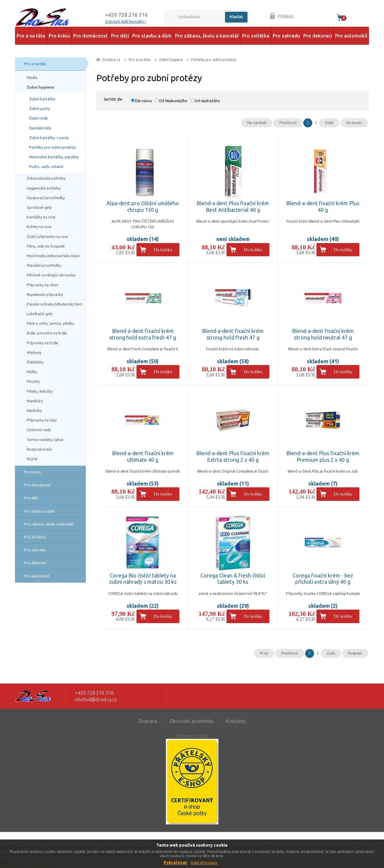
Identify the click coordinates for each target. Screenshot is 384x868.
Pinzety (33, 381)
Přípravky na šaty (42, 420)
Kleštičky (34, 410)
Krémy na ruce (39, 227)
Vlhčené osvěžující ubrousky (51, 275)
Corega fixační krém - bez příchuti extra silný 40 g (323, 579)
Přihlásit (286, 16)
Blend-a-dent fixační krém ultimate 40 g (143, 456)
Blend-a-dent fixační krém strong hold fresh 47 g (233, 334)
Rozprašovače (39, 449)
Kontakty (236, 721)
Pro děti (120, 36)
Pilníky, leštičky (40, 391)
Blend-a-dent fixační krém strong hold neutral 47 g (323, 334)
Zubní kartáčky (42, 99)
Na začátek (257, 123)
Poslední (355, 653)
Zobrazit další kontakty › (126, 21)
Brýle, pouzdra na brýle (47, 333)
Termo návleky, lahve (45, 440)
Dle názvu (143, 101)
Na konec (354, 123)
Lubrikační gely (40, 314)
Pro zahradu (286, 36)
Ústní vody (38, 118)
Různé (32, 459)
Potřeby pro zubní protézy (52, 147)
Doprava (148, 721)
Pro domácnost (90, 36)
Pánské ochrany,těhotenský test (54, 304)
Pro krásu (59, 36)
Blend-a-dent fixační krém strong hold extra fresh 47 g (143, 334)
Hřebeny (34, 352)
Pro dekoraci (318, 36)
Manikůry (35, 401)
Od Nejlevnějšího (173, 101)
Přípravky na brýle (42, 343)
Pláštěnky (35, 362)
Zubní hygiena (40, 87)
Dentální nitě (40, 128)
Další (329, 123)
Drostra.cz (111, 60)
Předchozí (288, 123)
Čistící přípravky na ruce (47, 236)
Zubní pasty (39, 108)
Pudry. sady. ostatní (46, 166)
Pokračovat (175, 863)
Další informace (204, 863)
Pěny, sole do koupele (46, 246)
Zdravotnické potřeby (46, 178)
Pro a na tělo (31, 36)
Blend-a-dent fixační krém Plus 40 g (323, 206)
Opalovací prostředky (46, 198)
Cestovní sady (39, 430)
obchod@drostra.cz (96, 699)
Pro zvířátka (256, 36)
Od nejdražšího (207, 101)
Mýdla (32, 78)
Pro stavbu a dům (152, 36)
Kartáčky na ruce (41, 217)
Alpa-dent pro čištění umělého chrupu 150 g (143, 206)
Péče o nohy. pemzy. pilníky (50, 323)
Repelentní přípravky (45, 294)
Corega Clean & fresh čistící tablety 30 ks (233, 579)
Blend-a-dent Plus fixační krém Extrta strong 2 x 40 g (233, 456)
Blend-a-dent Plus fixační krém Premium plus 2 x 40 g (323, 456)
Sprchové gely (39, 207)
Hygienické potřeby (44, 188)
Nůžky (32, 372)
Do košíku (163, 250)
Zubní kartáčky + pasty (49, 138)
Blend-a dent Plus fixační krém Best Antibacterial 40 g (233, 206)
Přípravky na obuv (43, 285)
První (264, 653)
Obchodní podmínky (192, 721)
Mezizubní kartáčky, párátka (54, 157)
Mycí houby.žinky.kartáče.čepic (53, 256)
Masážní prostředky (44, 265)
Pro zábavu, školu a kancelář (207, 36)
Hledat (236, 17)
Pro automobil (351, 36)
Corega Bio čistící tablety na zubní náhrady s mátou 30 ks (143, 579)
